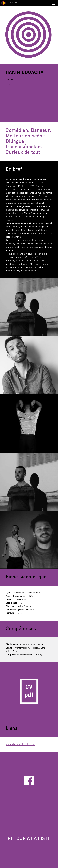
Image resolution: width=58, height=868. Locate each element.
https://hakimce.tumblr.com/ (20, 744)
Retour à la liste (29, 839)
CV (29, 691)
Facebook (29, 781)
